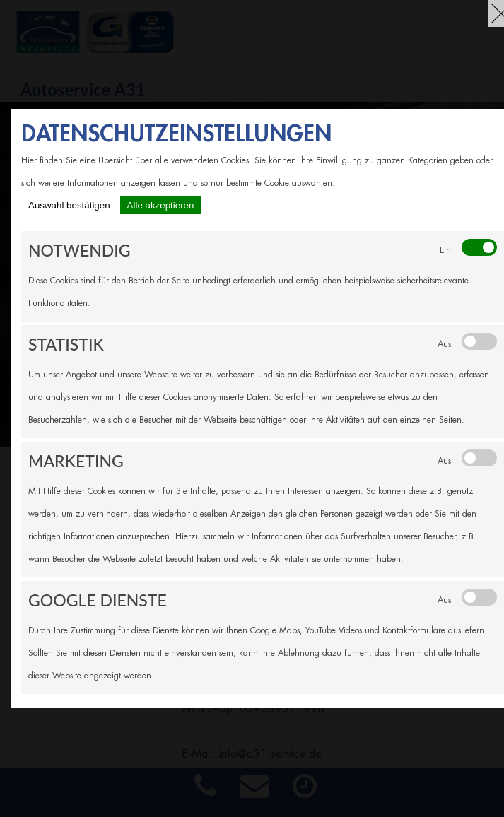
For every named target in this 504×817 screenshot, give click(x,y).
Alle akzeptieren (161, 205)
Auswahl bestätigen (69, 205)
